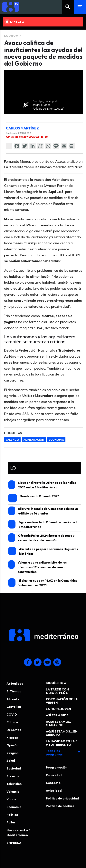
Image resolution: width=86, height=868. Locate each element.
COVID (12, 714)
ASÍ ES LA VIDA (57, 715)
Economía (13, 36)
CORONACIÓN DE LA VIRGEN (62, 701)
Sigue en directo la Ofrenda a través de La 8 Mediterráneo (44, 524)
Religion (12, 753)
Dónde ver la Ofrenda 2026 (34, 498)
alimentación (34, 440)
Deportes (14, 730)
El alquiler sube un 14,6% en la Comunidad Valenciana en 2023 (43, 583)
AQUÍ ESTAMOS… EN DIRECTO (62, 733)
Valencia (13, 791)
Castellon (14, 707)
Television (14, 784)
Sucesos (13, 776)
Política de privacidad (62, 798)
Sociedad (14, 768)
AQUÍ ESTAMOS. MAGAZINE (58, 723)
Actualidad (15, 683)
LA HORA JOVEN (58, 709)
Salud (11, 761)
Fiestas (12, 738)
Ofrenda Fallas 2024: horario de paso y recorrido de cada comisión (41, 538)
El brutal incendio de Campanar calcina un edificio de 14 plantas (43, 511)
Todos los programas (63, 753)
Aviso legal (54, 791)
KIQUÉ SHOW (56, 683)
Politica (12, 815)
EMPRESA (14, 843)
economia (56, 440)
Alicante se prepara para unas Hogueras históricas (43, 551)
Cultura (12, 722)
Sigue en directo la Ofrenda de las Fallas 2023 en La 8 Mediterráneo (42, 485)
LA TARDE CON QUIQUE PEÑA (57, 691)
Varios (11, 799)
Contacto (53, 783)
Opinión (12, 745)
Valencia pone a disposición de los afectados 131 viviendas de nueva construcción (38, 567)
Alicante (13, 699)
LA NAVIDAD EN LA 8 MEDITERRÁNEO (62, 743)
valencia (12, 440)
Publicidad (54, 775)
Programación (57, 767)
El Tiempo (14, 691)
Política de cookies (60, 806)
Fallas (11, 822)
